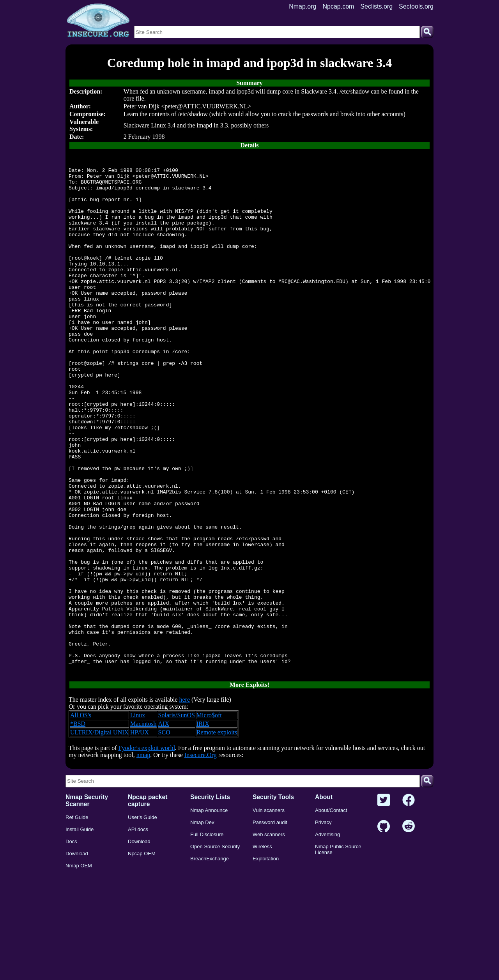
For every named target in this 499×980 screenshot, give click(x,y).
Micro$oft (209, 817)
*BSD (78, 825)
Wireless (262, 948)
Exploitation (266, 960)
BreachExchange (210, 960)
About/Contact (331, 912)
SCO (164, 834)
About (324, 899)
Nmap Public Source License (338, 951)
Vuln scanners (269, 912)
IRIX (203, 825)
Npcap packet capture (148, 902)
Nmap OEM (79, 967)
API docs (138, 931)
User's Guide (142, 919)
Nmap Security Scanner (87, 902)
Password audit (270, 924)
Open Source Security (215, 948)
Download (77, 955)
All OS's (81, 817)
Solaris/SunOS (177, 817)
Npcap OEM (142, 955)
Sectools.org (416, 6)
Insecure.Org (201, 857)
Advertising (327, 936)
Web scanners (269, 936)
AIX (164, 825)
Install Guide (80, 931)
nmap (143, 857)
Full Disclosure (207, 936)
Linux (138, 817)
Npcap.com (338, 6)
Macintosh (143, 825)
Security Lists (210, 899)
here (184, 801)
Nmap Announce (209, 912)
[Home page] (98, 21)
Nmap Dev (202, 924)
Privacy (323, 924)
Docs (71, 943)
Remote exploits (217, 834)
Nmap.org (303, 6)
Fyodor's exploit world (147, 850)
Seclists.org (376, 6)
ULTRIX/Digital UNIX (99, 834)
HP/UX (140, 834)
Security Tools (273, 899)
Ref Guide (77, 919)
